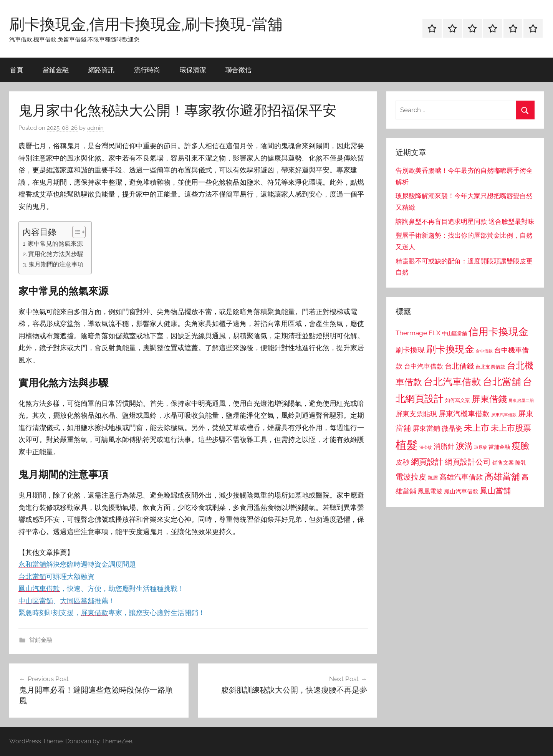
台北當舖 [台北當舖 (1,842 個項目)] (502, 382)
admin (95, 128)
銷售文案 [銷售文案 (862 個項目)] (503, 463)
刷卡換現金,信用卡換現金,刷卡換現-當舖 (146, 24)
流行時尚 (147, 70)
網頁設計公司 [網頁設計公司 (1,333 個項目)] (468, 462)
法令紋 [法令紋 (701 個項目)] (426, 447)
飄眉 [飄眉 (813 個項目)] (433, 478)
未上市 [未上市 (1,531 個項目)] (477, 428)
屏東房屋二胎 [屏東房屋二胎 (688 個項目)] (521, 400)
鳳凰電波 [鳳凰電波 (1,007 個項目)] (430, 491)
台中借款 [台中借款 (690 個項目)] (484, 351)
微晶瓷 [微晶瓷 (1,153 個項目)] (452, 428)
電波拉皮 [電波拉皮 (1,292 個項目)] (411, 477)
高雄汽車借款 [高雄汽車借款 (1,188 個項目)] (461, 477)
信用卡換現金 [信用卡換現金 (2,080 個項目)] (498, 332)
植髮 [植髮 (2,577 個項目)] (407, 445)
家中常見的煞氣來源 (55, 244)
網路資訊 (101, 70)
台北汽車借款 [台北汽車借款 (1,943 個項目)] (452, 382)
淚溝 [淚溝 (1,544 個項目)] (464, 446)
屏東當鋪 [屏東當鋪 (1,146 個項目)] (426, 428)
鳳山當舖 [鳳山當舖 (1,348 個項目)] (495, 491)
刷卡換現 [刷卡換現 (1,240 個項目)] (410, 350)
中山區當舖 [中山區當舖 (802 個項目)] (454, 333)
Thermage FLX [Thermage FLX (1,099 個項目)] (418, 333)
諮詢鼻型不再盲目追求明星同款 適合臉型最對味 (465, 222)
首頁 (17, 70)
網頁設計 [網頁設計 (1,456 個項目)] (427, 462)
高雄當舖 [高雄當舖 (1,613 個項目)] (502, 476)
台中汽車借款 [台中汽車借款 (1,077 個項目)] (424, 366)
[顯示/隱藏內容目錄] (75, 232)
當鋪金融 (56, 70)
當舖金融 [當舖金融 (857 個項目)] (499, 447)
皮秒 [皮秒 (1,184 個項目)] (402, 462)
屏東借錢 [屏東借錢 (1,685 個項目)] (489, 399)
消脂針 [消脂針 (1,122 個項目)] (444, 447)
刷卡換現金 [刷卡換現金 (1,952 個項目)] (450, 349)
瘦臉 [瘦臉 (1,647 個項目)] (520, 446)
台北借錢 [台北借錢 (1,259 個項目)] (459, 366)
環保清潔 (193, 70)
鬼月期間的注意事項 (56, 264)
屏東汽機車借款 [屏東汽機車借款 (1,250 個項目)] (464, 414)
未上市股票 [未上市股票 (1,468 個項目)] (511, 428)
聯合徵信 (238, 70)
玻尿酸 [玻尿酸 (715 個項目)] (481, 447)
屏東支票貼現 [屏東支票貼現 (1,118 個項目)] (416, 414)
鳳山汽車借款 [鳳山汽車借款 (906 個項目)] (461, 491)
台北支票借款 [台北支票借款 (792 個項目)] (490, 367)
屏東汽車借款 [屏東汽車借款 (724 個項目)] (504, 415)
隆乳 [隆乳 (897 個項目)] (521, 463)
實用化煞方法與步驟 (56, 254)
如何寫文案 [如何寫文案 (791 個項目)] (458, 400)
